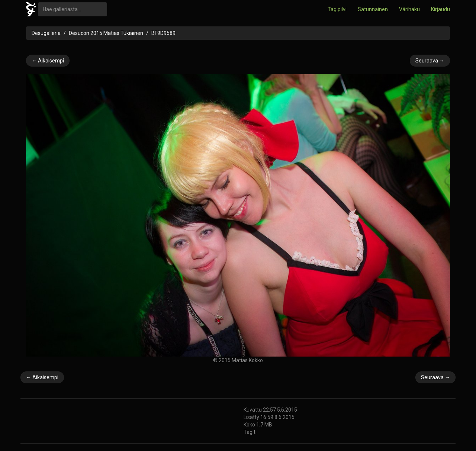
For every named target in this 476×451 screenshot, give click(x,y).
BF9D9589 (163, 33)
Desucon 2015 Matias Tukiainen (106, 33)
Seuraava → (430, 61)
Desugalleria (46, 33)
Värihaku (409, 9)
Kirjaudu (440, 9)
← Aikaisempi (48, 61)
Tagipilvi (337, 9)
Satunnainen (373, 9)
